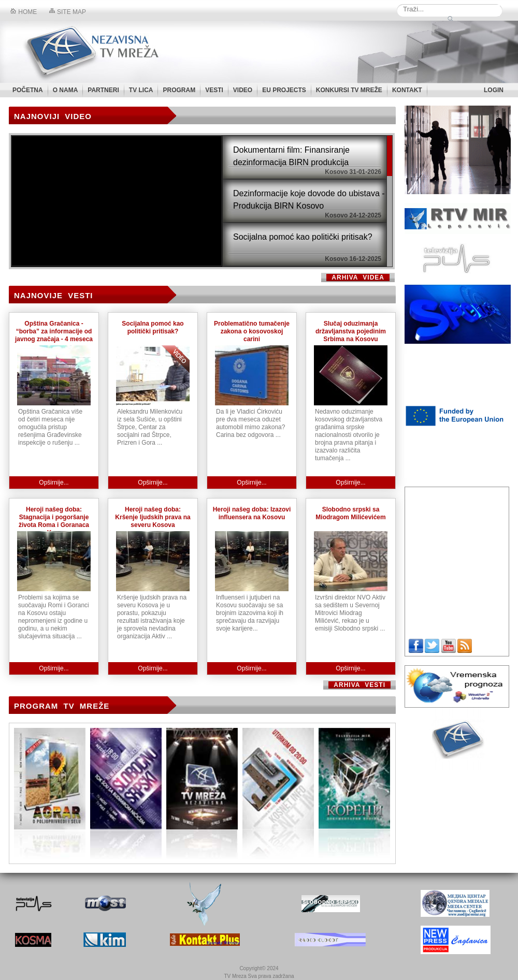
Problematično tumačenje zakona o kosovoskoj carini (252, 331)
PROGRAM (179, 90)
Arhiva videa (358, 277)
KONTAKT (407, 90)
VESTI (214, 90)
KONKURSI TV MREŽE (349, 90)
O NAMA (66, 90)
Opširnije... (54, 482)
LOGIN (494, 90)
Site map (68, 12)
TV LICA (141, 90)
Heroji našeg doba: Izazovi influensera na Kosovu (252, 513)
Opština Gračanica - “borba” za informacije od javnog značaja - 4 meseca (54, 331)
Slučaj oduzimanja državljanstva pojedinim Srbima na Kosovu (351, 331)
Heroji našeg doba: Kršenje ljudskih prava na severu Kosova (153, 517)
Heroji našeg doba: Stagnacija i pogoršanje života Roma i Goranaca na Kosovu (54, 521)
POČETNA (28, 90)
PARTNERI (103, 90)
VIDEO (243, 90)
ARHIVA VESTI (359, 685)
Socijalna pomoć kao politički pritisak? (153, 327)
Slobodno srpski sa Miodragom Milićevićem (350, 513)
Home (24, 12)
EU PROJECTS (284, 90)
